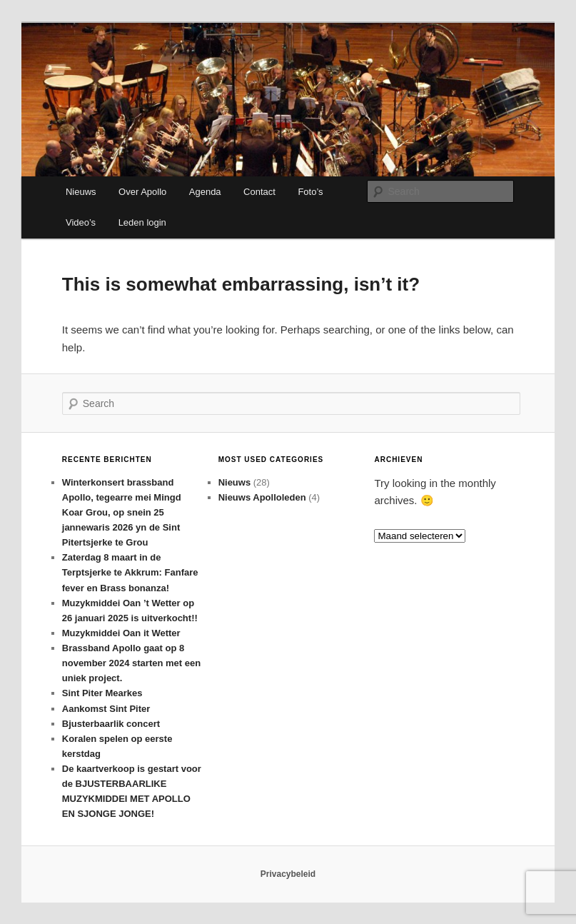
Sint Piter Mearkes (102, 693)
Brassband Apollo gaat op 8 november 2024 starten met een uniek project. (131, 663)
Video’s (81, 222)
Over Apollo (142, 192)
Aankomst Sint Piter (106, 709)
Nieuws (81, 192)
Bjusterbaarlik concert (111, 724)
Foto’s (310, 192)
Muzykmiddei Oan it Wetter (121, 633)
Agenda (205, 192)
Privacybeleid (288, 874)
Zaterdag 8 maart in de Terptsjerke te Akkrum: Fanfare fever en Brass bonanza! (130, 572)
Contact (259, 192)
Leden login (142, 222)
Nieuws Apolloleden (262, 497)
